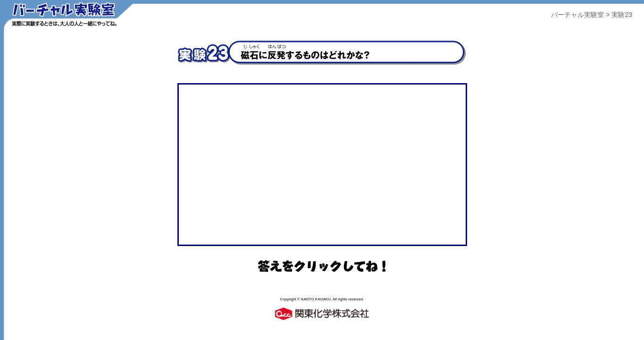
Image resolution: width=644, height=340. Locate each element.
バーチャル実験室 (577, 15)
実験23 (622, 15)
